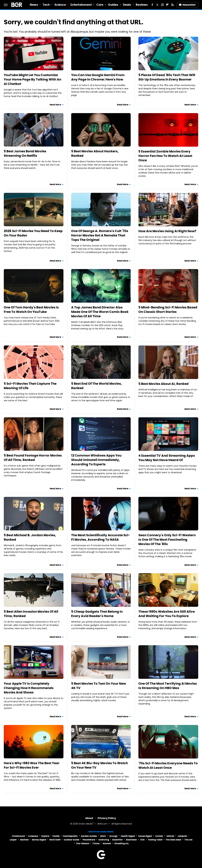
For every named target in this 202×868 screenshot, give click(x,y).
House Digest (145, 836)
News (34, 5)
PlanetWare (89, 840)
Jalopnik (182, 836)
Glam (103, 836)
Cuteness (33, 836)
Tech (46, 5)
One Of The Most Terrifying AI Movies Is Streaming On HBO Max (168, 686)
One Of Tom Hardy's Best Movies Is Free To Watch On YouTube (31, 310)
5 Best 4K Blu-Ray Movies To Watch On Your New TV (100, 765)
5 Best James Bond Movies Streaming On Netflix (25, 153)
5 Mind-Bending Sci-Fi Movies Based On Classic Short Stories (168, 310)
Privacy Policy (107, 818)
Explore (45, 836)
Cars (100, 5)
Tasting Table (155, 840)
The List (188, 840)
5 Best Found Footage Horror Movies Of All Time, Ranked (33, 458)
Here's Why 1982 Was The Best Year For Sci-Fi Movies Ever (32, 765)
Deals (127, 5)
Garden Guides (89, 836)
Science (60, 5)
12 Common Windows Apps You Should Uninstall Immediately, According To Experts (96, 460)
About (89, 818)
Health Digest (128, 836)
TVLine (96, 844)
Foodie (56, 836)
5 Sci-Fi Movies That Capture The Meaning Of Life (30, 386)
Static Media (86, 824)
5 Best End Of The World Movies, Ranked (97, 386)
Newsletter (187, 5)
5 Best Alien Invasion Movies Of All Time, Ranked (31, 614)
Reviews (142, 5)
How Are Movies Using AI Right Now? (167, 231)
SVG (142, 840)
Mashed (24, 840)
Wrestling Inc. (122, 844)
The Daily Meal (173, 840)
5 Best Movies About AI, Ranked (163, 384)
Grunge (113, 836)
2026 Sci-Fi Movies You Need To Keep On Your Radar (33, 233)
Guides (113, 5)
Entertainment (81, 5)
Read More (55, 105)
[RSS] (172, 5)
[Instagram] (162, 5)
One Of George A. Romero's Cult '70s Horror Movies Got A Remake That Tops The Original (100, 235)
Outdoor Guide (71, 840)
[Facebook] (152, 5)
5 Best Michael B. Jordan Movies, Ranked (30, 537)
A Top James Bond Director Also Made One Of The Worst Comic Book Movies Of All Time (100, 312)
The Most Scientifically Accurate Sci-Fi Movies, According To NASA (101, 537)
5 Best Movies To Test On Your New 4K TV (99, 686)
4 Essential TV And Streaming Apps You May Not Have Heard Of (167, 458)
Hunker (159, 836)
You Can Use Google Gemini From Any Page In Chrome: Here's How (98, 77)
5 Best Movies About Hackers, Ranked (95, 153)
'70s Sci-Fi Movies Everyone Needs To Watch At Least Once (168, 765)
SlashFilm (117, 840)
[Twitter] (157, 5)
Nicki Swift (55, 840)
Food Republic (70, 836)
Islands (170, 836)
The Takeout (83, 844)
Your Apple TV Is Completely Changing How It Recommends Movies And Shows (29, 688)
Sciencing (104, 840)
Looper (13, 840)
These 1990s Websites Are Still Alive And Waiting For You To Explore (167, 614)
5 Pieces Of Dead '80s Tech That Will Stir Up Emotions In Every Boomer (167, 77)
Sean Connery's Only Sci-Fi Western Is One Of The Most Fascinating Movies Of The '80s (167, 540)
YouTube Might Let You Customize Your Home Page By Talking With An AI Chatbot (33, 79)
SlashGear (131, 840)
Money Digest (39, 840)
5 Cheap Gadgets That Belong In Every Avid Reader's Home (97, 614)
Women (107, 844)
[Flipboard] (167, 5)
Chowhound (18, 836)
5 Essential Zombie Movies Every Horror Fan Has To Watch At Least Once (165, 156)
